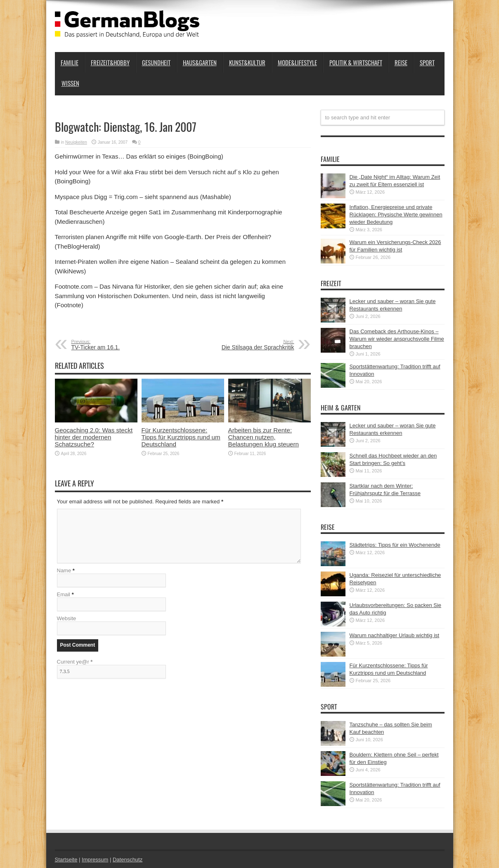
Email (64, 594)
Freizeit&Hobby (110, 62)
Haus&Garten (200, 62)
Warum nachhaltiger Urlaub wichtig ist (395, 635)
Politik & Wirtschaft (356, 62)
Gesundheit (156, 62)
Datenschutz (128, 860)
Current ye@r (75, 662)
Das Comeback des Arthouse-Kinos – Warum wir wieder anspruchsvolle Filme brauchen (397, 339)
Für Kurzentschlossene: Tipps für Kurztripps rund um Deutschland (181, 437)
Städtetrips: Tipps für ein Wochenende (395, 545)
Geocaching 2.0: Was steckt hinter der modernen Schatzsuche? (94, 437)
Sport (427, 62)
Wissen (70, 83)
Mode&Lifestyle (297, 62)
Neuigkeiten (76, 142)
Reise (401, 62)
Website (67, 618)
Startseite (66, 860)
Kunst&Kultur (247, 62)
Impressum (95, 860)
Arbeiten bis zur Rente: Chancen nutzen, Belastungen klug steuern (264, 437)
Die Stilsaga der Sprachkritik (244, 345)
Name (64, 570)
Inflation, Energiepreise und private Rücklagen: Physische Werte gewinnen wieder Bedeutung (396, 215)
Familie (70, 62)
